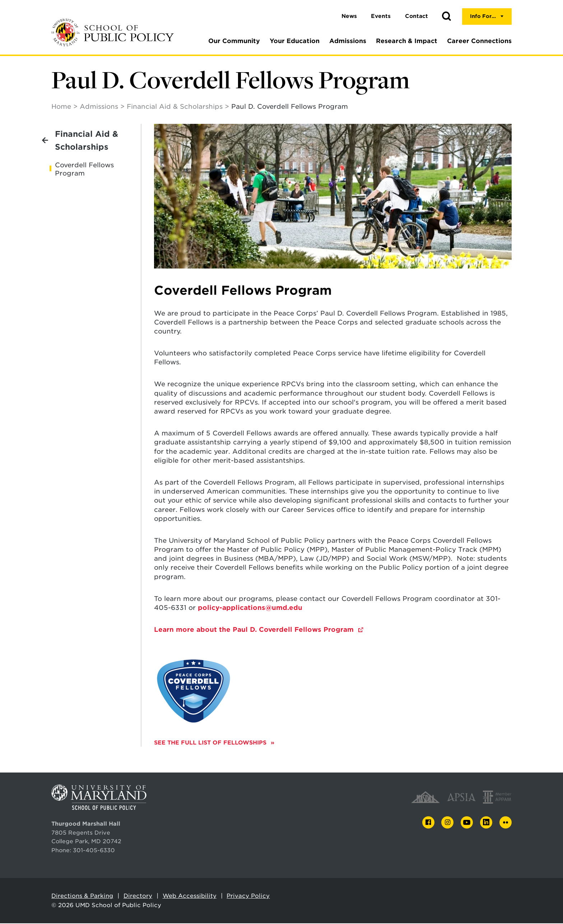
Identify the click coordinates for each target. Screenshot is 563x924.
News (349, 16)
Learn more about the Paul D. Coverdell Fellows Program (255, 630)
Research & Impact (407, 41)
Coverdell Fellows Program (84, 170)
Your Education (295, 41)
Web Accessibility (190, 897)
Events (381, 16)
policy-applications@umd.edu (250, 608)
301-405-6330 (94, 851)
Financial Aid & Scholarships (175, 107)
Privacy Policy (248, 897)
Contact (417, 16)
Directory (138, 897)
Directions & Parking (82, 897)
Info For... (483, 16)
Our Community (234, 41)
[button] (446, 17)
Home (61, 107)
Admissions (348, 41)
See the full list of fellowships (211, 743)
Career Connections (479, 41)
